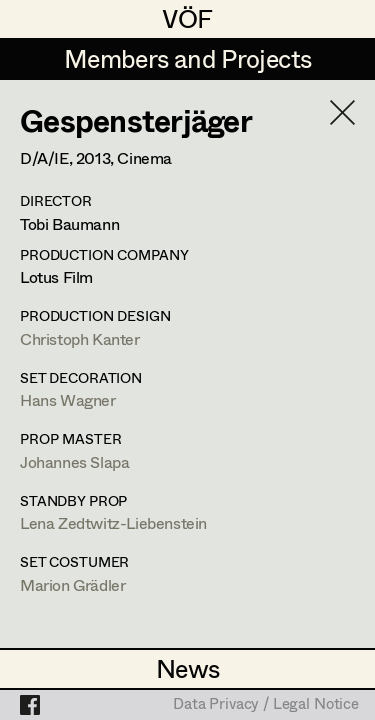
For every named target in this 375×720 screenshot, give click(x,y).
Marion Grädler (72, 584)
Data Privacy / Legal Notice (266, 705)
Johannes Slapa (74, 461)
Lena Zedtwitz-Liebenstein (113, 522)
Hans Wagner (68, 399)
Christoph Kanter (80, 338)
